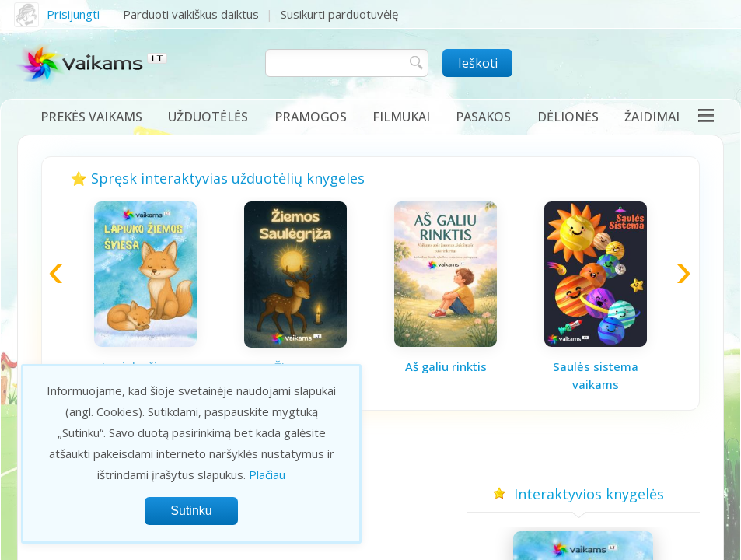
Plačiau (267, 474)
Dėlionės (568, 117)
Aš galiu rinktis (446, 366)
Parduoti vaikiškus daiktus (191, 14)
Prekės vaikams (91, 117)
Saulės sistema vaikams (596, 375)
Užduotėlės (208, 117)
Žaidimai (652, 117)
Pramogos (311, 117)
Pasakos (483, 117)
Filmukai (401, 117)
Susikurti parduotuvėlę (339, 14)
